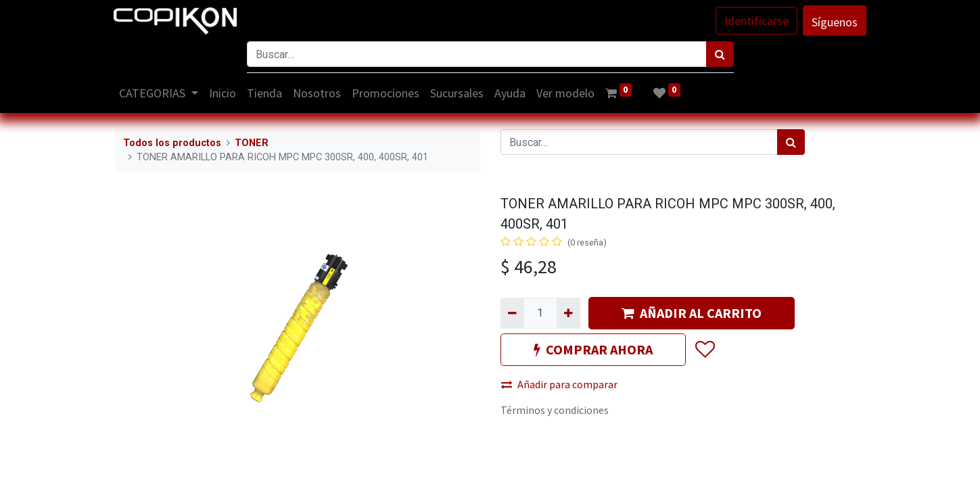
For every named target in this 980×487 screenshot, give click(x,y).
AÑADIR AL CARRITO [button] (692, 313)
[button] (704, 350)
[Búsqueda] (720, 54)
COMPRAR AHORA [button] (593, 349)
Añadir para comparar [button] (559, 384)
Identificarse (756, 21)
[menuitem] (223, 93)
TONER (252, 143)
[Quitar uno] (512, 313)
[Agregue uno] (568, 313)
